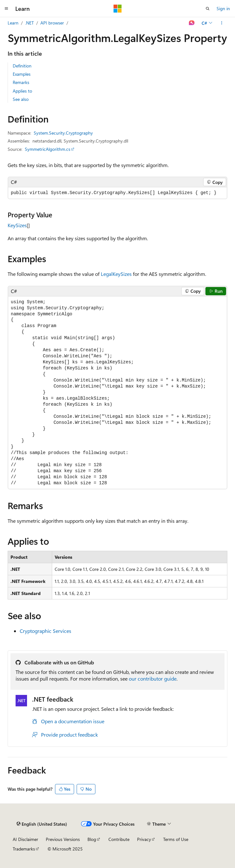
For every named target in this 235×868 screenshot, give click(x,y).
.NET (29, 23)
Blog (92, 839)
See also (21, 99)
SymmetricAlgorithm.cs (48, 149)
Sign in (223, 8)
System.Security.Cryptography (63, 133)
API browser (52, 23)
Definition (22, 66)
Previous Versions (63, 839)
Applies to (22, 91)
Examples (22, 74)
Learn (13, 23)
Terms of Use (176, 839)
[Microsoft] (118, 9)
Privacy (144, 839)
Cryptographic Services (45, 631)
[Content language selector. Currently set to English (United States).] (42, 824)
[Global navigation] (6, 9)
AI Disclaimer (25, 839)
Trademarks (24, 849)
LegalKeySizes (116, 274)
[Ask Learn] (192, 23)
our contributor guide (153, 679)
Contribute (119, 839)
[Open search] (208, 9)
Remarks (21, 82)
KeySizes (17, 225)
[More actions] (222, 23)
